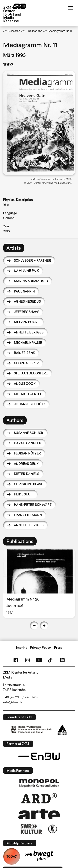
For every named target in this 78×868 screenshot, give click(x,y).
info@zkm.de (13, 702)
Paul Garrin (24, 291)
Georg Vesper (26, 363)
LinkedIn (62, 660)
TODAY (12, 856)
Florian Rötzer (27, 453)
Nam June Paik (26, 271)
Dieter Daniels (27, 474)
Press (58, 647)
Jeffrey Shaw (26, 312)
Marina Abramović (31, 281)
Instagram (27, 660)
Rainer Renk (24, 353)
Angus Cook (25, 384)
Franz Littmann (28, 515)
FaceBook (16, 660)
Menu (71, 8)
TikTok (51, 660)
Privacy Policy (40, 647)
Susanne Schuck (29, 433)
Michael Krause (28, 343)
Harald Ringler (28, 443)
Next (44, 626)
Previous (34, 626)
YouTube (39, 660)
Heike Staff (24, 494)
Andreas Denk (26, 464)
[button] (39, 123)
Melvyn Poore (27, 322)
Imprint (21, 647)
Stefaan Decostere (31, 373)
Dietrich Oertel (28, 394)
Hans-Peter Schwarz (33, 505)
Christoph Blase (28, 484)
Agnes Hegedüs (27, 301)
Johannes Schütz (30, 404)
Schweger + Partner (32, 260)
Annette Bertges (29, 332)
